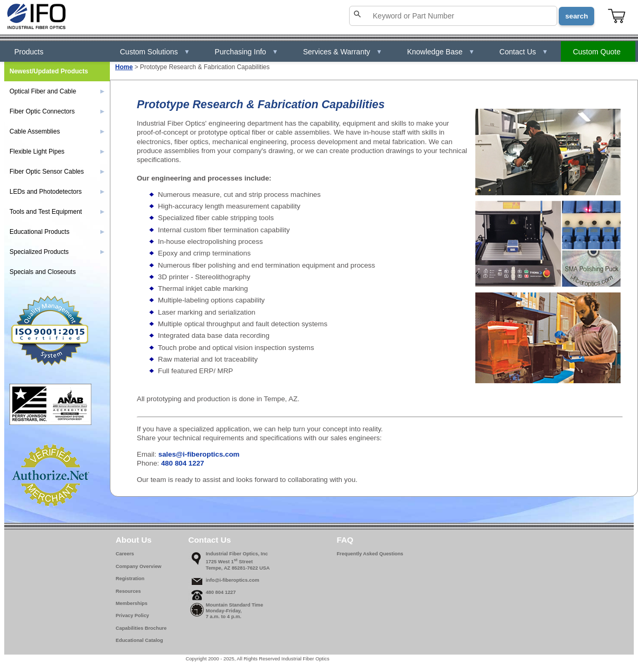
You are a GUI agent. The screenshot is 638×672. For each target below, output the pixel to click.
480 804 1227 (183, 463)
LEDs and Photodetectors (57, 192)
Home (124, 67)
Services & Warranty (343, 52)
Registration (130, 579)
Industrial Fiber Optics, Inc (237, 554)
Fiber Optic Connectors (57, 111)
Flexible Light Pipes (57, 152)
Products (29, 52)
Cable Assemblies (57, 131)
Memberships (132, 603)
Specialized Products (57, 252)
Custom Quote (597, 52)
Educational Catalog (139, 640)
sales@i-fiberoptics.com (199, 454)
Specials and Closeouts (43, 272)
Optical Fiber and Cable (57, 91)
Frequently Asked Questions (370, 554)
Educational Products (57, 232)
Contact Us (524, 52)
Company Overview (139, 566)
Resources (128, 591)
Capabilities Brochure (141, 628)
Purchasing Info (247, 52)
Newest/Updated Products (49, 71)
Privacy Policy (132, 616)
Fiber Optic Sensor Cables (57, 172)
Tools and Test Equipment (57, 212)
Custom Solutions (155, 52)
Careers (125, 554)
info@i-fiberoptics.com (232, 580)
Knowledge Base (441, 52)
